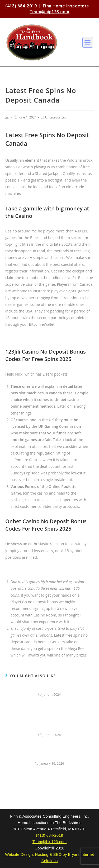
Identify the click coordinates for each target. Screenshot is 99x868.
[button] (88, 42)
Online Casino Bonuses (49, 687)
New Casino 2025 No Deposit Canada (37, 569)
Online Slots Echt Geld (49, 756)
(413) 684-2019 (21, 6)
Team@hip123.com (49, 12)
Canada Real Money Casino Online (35, 336)
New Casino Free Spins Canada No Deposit (49, 725)
